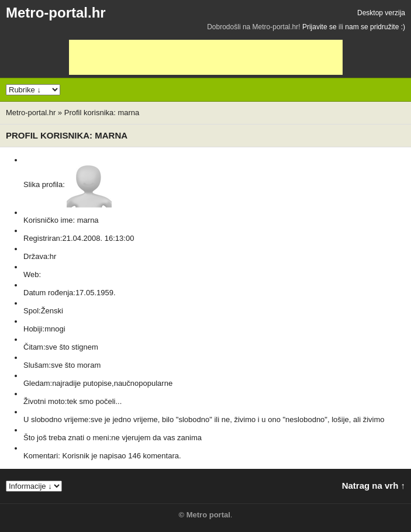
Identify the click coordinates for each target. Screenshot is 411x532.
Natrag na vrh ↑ (374, 486)
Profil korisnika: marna (102, 113)
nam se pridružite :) (375, 27)
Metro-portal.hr (56, 13)
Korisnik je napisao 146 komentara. (121, 456)
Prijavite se (320, 27)
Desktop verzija (381, 13)
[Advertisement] (206, 57)
